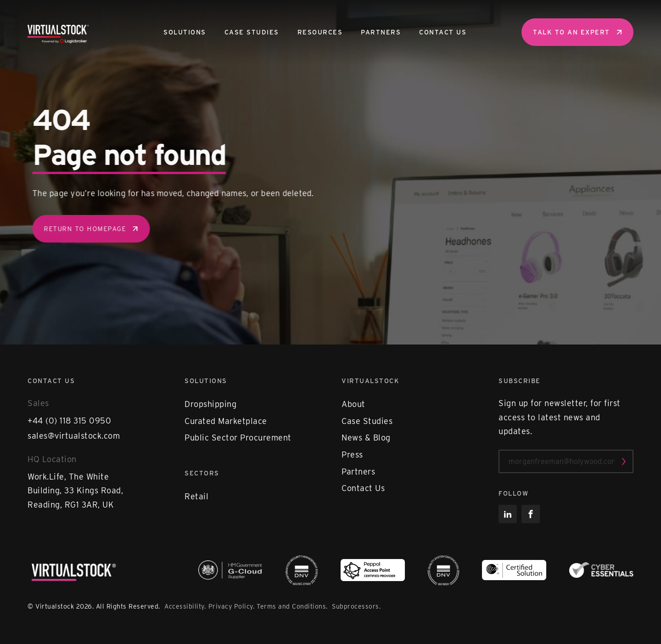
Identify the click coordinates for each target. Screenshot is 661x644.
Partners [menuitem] (381, 32)
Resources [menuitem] (320, 32)
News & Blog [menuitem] (366, 438)
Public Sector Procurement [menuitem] (238, 438)
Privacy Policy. (232, 606)
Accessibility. (185, 606)
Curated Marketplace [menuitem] (226, 421)
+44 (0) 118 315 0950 (69, 421)
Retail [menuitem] (196, 496)
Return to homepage (96, 229)
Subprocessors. (356, 606)
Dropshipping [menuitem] (210, 404)
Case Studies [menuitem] (252, 32)
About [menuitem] (353, 404)
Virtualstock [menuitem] (370, 381)
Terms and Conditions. (293, 606)
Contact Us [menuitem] (443, 32)
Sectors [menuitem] (202, 473)
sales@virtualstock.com (74, 436)
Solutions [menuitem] (185, 32)
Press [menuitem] (352, 455)
